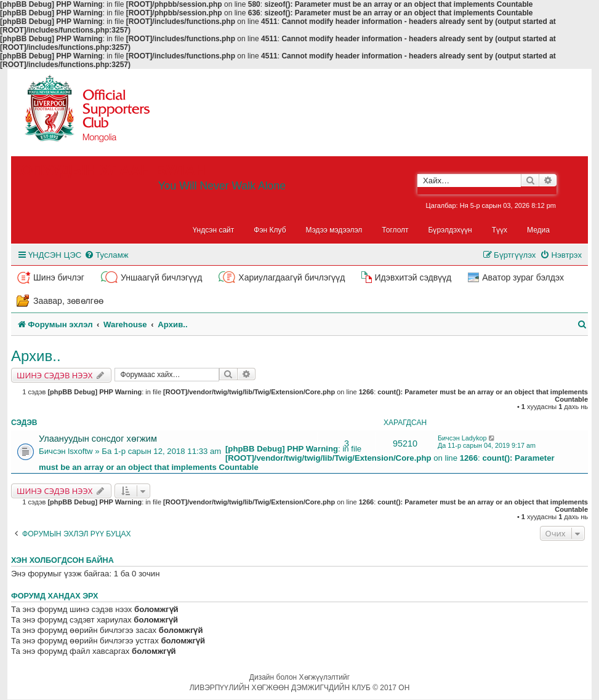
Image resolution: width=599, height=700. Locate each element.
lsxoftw (80, 451)
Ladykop (474, 438)
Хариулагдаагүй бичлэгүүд (291, 277)
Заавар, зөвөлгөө (68, 301)
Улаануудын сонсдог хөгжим (98, 439)
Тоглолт (395, 230)
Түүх (500, 230)
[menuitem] (106, 255)
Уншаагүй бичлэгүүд (161, 277)
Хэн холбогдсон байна (62, 560)
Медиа (538, 230)
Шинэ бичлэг (59, 277)
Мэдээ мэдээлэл (334, 230)
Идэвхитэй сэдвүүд (413, 277)
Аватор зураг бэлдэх (523, 277)
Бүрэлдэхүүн (450, 230)
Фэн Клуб (270, 230)
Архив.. (36, 356)
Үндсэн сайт (214, 230)
